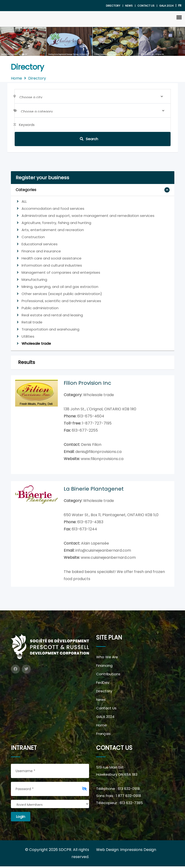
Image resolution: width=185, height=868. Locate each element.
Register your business (42, 178)
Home (16, 78)
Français (103, 735)
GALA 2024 (105, 718)
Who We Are (107, 659)
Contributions (108, 676)
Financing (104, 667)
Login (21, 818)
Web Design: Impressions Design (126, 851)
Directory (113, 6)
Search (89, 139)
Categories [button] (26, 190)
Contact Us (146, 6)
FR (180, 6)
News (129, 6)
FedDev (103, 684)
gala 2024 (166, 6)
